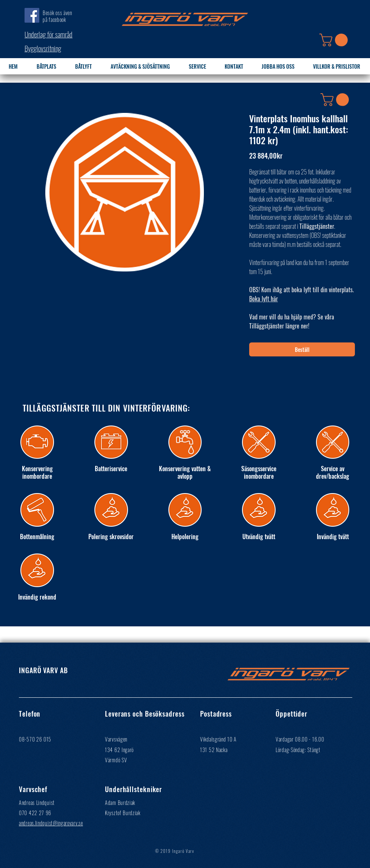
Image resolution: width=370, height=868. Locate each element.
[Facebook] (32, 15)
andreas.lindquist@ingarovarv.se (51, 823)
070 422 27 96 (35, 813)
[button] (335, 40)
